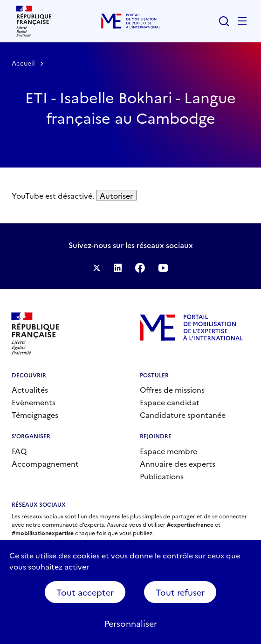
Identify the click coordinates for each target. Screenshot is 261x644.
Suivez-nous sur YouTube (163, 268)
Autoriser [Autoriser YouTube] (116, 195)
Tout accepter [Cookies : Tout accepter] (85, 592)
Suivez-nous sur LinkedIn (118, 268)
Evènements (34, 402)
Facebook (140, 268)
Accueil (23, 63)
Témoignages (35, 415)
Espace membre (168, 451)
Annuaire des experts (178, 463)
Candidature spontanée (183, 415)
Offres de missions (172, 389)
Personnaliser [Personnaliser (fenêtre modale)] (131, 623)
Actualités (30, 389)
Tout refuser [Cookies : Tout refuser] (180, 592)
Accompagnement (45, 463)
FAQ (19, 451)
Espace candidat (170, 402)
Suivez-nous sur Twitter (97, 268)
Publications (162, 476)
